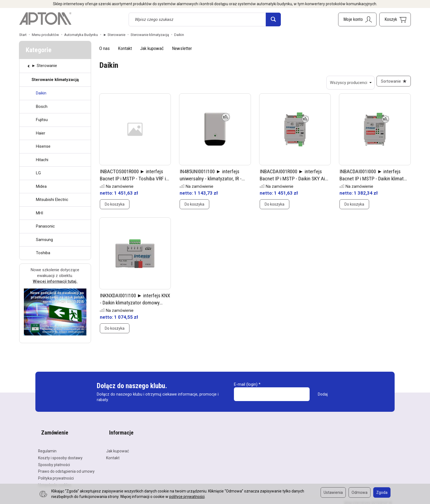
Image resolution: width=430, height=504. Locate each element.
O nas (104, 48)
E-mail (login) (246, 387)
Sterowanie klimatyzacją (55, 80)
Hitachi (42, 160)
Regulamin (47, 447)
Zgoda (382, 492)
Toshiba (43, 253)
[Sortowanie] (392, 83)
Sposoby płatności (54, 461)
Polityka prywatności (56, 474)
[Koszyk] (395, 19)
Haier (41, 133)
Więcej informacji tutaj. (55, 281)
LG (38, 173)
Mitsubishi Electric (52, 200)
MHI (39, 213)
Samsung (44, 240)
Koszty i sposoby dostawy (60, 454)
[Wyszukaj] (273, 19)
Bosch (42, 107)
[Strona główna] (45, 19)
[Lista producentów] (347, 83)
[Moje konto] (357, 19)
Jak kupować (152, 48)
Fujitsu (42, 120)
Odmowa (360, 492)
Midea (41, 186)
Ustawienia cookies (55, 481)
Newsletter (182, 48)
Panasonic (45, 226)
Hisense (43, 146)
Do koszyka (115, 207)
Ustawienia (333, 492)
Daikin (41, 93)
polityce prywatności (187, 497)
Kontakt (125, 48)
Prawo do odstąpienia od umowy (66, 467)
